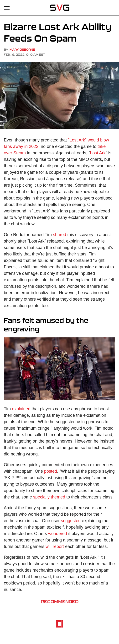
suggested (71, 521)
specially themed (49, 497)
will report (55, 547)
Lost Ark (98, 153)
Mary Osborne (22, 50)
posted (51, 471)
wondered (58, 534)
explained (21, 409)
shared (59, 235)
